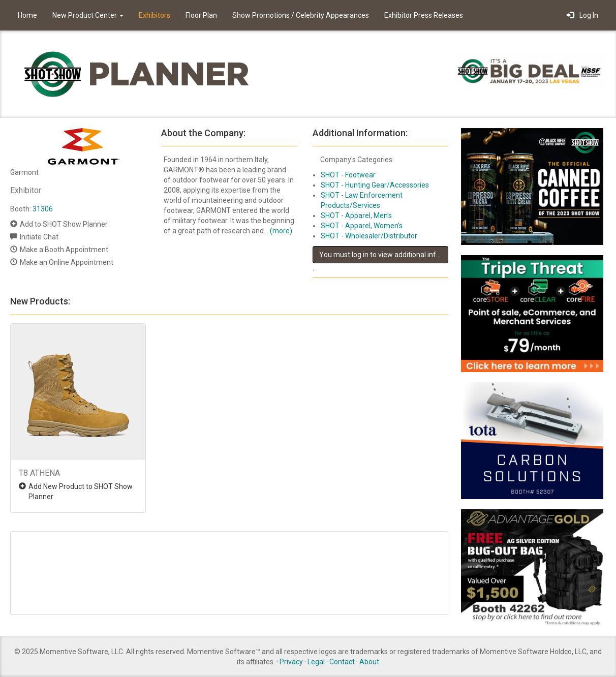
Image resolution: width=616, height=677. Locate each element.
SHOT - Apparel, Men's (356, 216)
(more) (281, 231)
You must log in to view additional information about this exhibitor (384, 255)
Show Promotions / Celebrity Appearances (301, 15)
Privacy (291, 662)
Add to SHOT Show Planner (64, 224)
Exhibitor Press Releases (424, 15)
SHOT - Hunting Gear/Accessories (375, 185)
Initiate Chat (39, 237)
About (369, 662)
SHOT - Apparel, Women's (362, 226)
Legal (316, 662)
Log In (582, 15)
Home (27, 15)
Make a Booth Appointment (64, 250)
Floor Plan (201, 15)
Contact (342, 662)
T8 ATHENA (39, 473)
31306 (43, 209)
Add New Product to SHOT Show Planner (81, 491)
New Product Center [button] (88, 15)
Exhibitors (155, 15)
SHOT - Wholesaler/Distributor (369, 236)
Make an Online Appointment (67, 262)
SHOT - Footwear (348, 175)
